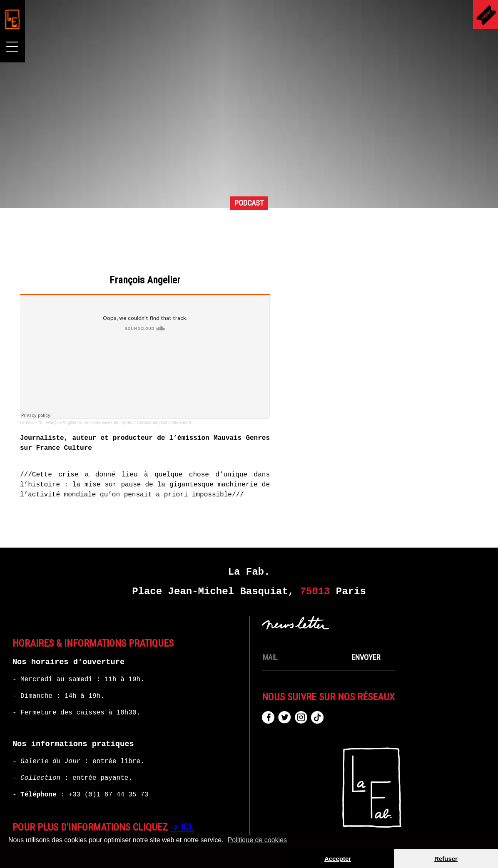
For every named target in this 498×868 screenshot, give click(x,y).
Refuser (446, 859)
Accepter (338, 859)
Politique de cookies (257, 840)
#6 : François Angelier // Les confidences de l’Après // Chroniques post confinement (220, 407)
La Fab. (133, 407)
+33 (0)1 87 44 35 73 (108, 779)
